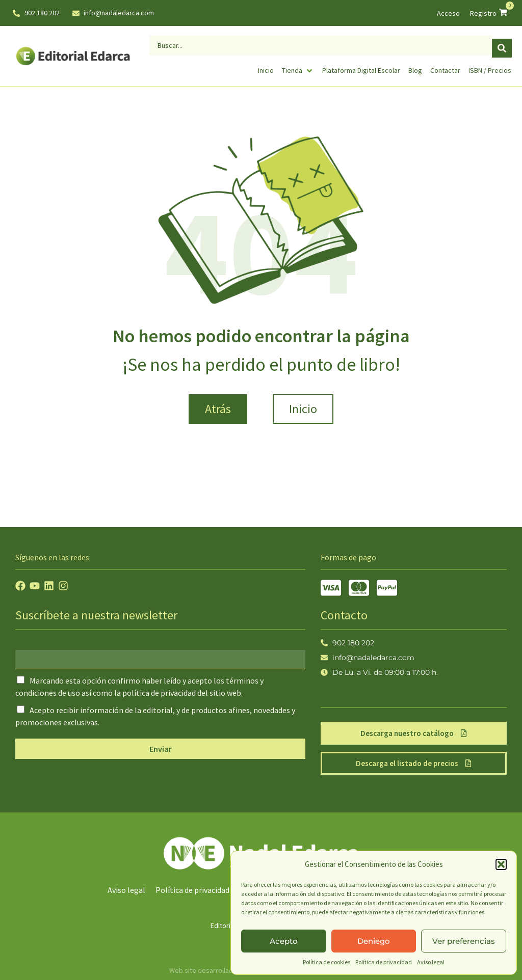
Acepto (284, 941)
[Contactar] (445, 66)
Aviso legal (431, 962)
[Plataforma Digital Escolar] (361, 66)
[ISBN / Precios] (490, 66)
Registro (483, 13)
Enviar (161, 749)
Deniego (374, 941)
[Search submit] (502, 44)
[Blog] (415, 66)
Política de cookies (327, 962)
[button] (501, 864)
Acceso (448, 13)
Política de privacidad (384, 962)
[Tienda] (298, 66)
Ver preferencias (464, 941)
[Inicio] (266, 66)
